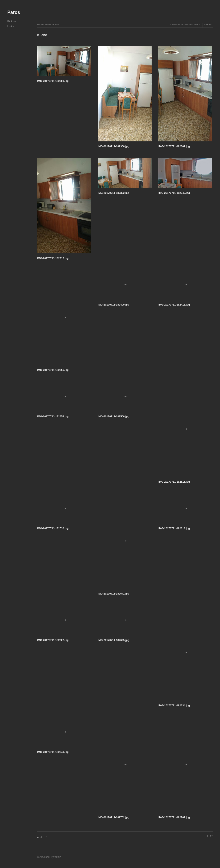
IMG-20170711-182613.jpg (174, 528)
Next (196, 24)
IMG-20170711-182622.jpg (53, 640)
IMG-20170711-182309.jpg (174, 146)
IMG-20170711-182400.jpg (113, 305)
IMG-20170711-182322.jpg (113, 193)
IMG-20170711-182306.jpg (113, 146)
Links (11, 26)
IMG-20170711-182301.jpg (53, 81)
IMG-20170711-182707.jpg (174, 817)
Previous (176, 24)
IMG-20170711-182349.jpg (174, 193)
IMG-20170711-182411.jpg (174, 305)
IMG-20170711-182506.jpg (113, 416)
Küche (56, 24)
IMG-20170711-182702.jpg (113, 817)
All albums (187, 24)
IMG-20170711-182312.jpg (53, 258)
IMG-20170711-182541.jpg (113, 594)
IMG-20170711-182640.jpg (53, 752)
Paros (14, 12)
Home (40, 24)
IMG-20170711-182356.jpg (53, 370)
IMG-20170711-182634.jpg (174, 705)
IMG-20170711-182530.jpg (53, 528)
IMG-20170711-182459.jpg (53, 416)
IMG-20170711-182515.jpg (174, 482)
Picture (12, 21)
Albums (48, 24)
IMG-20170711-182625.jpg (113, 640)
